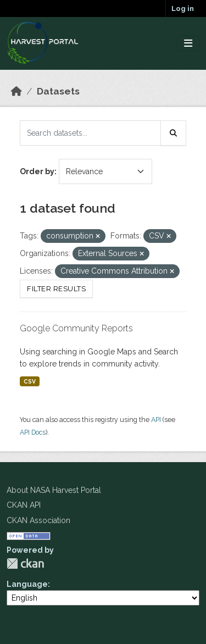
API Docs (33, 432)
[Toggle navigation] (188, 44)
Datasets (58, 91)
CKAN (25, 563)
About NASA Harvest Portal (54, 490)
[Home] (16, 91)
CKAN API (24, 505)
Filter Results (56, 289)
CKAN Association (38, 520)
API (156, 420)
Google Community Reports (76, 328)
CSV (30, 381)
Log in (183, 9)
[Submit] (174, 133)
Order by (37, 171)
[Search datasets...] (90, 133)
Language (27, 584)
